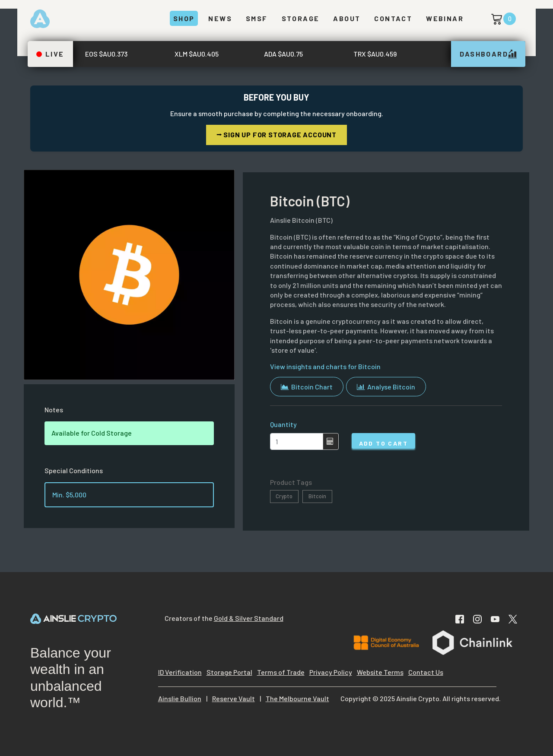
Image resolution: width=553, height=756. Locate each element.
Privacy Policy (331, 672)
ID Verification (180, 672)
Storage (301, 18)
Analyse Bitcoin (386, 387)
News (220, 18)
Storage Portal (229, 672)
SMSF (257, 18)
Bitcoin (317, 496)
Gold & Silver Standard (249, 618)
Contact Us (426, 672)
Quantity (283, 424)
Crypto (284, 496)
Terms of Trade (281, 672)
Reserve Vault (234, 698)
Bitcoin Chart (307, 387)
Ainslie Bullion (180, 698)
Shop (184, 18)
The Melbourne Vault (297, 698)
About (347, 18)
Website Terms (380, 672)
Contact (393, 18)
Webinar (445, 18)
